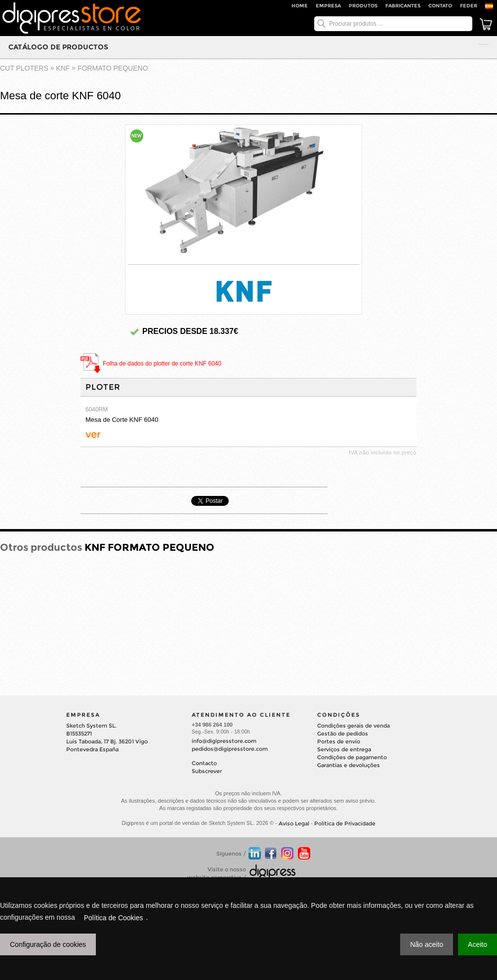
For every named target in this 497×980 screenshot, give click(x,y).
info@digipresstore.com (224, 741)
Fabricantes (403, 6)
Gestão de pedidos (343, 734)
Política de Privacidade (345, 823)
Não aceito (427, 944)
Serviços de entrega (344, 749)
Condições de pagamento (352, 757)
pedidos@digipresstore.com (230, 749)
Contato (440, 6)
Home (300, 6)
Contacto (204, 763)
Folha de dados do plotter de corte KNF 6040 (162, 364)
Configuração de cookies (48, 944)
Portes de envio (339, 741)
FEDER (469, 6)
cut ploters (24, 68)
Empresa (328, 6)
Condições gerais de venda (353, 726)
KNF (63, 68)
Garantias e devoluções (349, 765)
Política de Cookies (114, 918)
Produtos (363, 6)
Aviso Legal (294, 823)
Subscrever (207, 771)
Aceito (477, 944)
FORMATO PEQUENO (113, 68)
